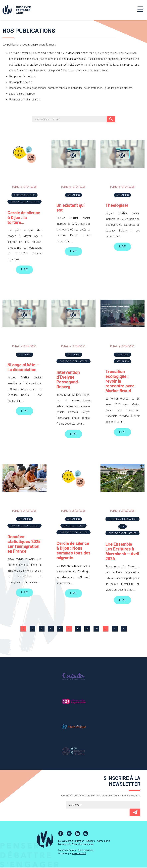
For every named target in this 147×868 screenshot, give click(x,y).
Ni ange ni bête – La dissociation (23, 367)
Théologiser (117, 205)
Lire (24, 270)
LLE (122, 527)
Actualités (73, 195)
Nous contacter (86, 851)
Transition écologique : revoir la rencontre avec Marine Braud (120, 381)
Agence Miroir (79, 854)
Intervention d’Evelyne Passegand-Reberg (68, 380)
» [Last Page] (124, 629)
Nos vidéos (122, 355)
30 (96, 629)
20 (87, 629)
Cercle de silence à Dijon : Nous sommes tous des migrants (73, 551)
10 (78, 629)
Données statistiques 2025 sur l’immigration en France (24, 544)
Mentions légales (67, 851)
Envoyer (135, 813)
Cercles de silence (24, 195)
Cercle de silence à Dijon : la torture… (24, 218)
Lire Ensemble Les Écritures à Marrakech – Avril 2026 (122, 552)
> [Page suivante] (115, 629)
